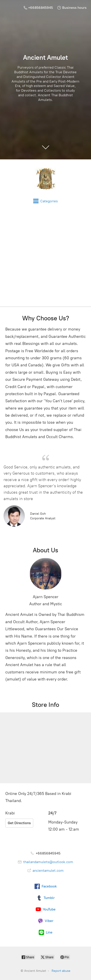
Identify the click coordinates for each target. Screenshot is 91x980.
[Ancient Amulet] (45, 179)
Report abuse (61, 971)
